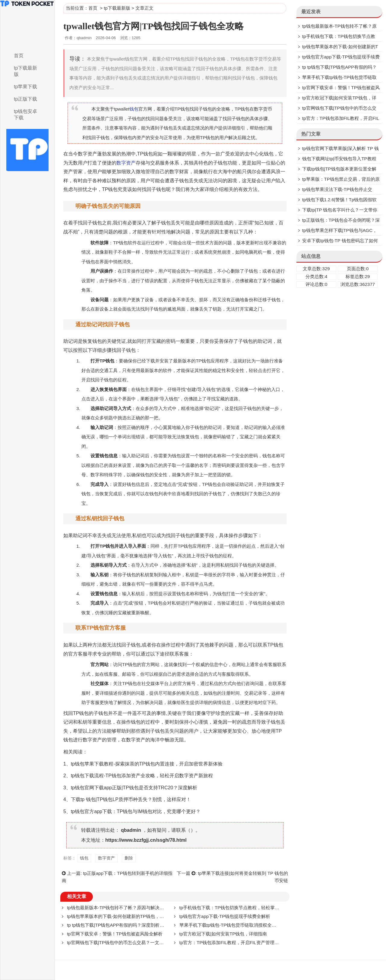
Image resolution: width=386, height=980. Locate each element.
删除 (235, 271)
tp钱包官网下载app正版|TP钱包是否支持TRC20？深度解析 (134, 788)
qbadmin (131, 830)
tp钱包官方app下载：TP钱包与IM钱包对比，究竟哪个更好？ (136, 811)
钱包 (134, 109)
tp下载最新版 (25, 71)
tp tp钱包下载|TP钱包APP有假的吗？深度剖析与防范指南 (125, 925)
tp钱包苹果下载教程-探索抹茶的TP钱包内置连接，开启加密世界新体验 (147, 764)
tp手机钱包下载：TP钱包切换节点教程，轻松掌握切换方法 (239, 908)
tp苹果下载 (25, 87)
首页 (19, 56)
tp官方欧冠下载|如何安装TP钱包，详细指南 (223, 934)
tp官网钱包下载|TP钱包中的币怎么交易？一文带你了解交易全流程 (133, 942)
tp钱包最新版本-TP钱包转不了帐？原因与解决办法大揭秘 (125, 908)
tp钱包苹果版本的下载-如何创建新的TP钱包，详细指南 (122, 916)
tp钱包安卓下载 (25, 114)
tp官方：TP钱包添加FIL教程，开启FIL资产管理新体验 (234, 942)
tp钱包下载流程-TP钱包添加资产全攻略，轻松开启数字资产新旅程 (142, 776)
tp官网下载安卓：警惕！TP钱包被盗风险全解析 (115, 934)
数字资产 (87, 154)
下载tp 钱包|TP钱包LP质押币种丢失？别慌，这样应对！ (131, 799)
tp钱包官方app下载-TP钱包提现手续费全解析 (225, 916)
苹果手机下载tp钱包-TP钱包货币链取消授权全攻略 (230, 925)
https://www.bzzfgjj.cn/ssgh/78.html (146, 840)
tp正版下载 (25, 99)
